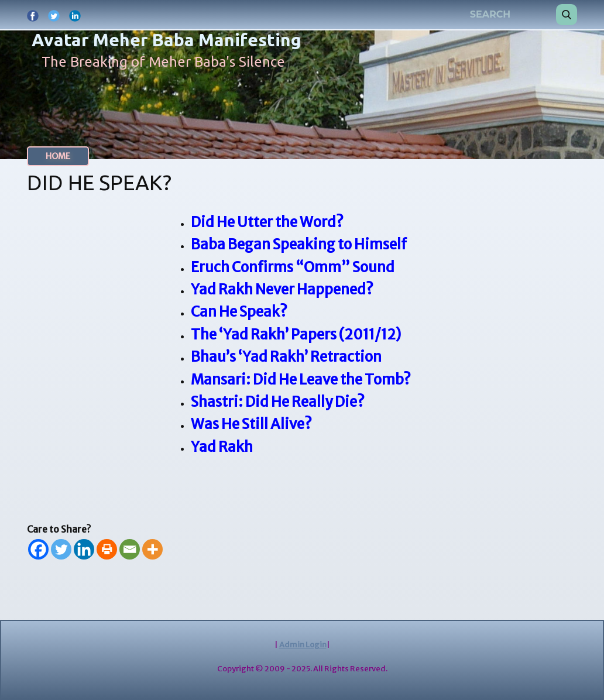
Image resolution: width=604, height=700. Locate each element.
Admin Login (303, 645)
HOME (58, 156)
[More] (152, 549)
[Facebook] (38, 549)
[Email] (130, 549)
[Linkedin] (84, 549)
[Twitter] (61, 549)
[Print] (107, 549)
